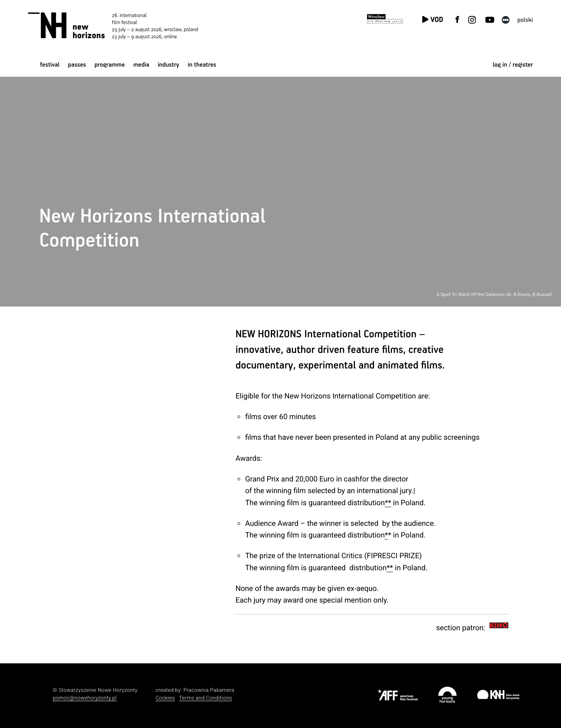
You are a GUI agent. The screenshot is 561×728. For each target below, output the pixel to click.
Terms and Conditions (206, 698)
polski (525, 20)
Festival (50, 65)
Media (141, 65)
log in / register (513, 65)
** (388, 503)
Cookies (165, 698)
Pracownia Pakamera (209, 690)
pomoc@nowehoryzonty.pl (85, 698)
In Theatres (202, 65)
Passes (77, 65)
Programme (109, 65)
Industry (168, 65)
